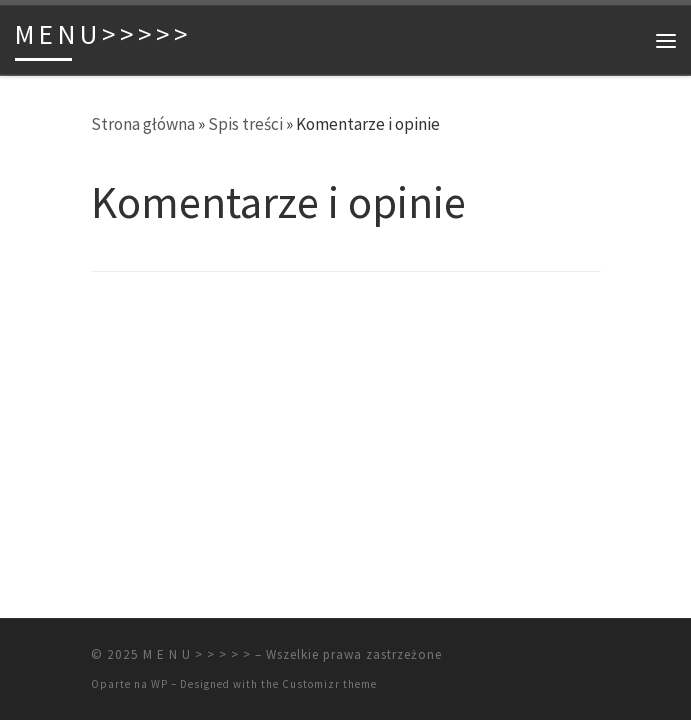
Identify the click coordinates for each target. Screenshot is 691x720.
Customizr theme (329, 684)
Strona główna (143, 124)
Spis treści (245, 124)
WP (159, 684)
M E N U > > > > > (197, 654)
